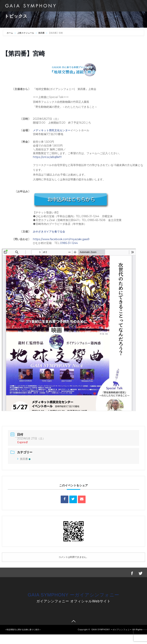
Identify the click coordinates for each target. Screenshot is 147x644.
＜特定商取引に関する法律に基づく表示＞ (23, 630)
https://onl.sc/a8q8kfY (47, 157)
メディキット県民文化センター (52, 130)
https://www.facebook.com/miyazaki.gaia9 (61, 239)
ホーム (10, 33)
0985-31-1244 (69, 243)
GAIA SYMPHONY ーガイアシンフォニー (73, 595)
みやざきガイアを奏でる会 (49, 232)
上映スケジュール (26, 33)
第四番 (41, 33)
